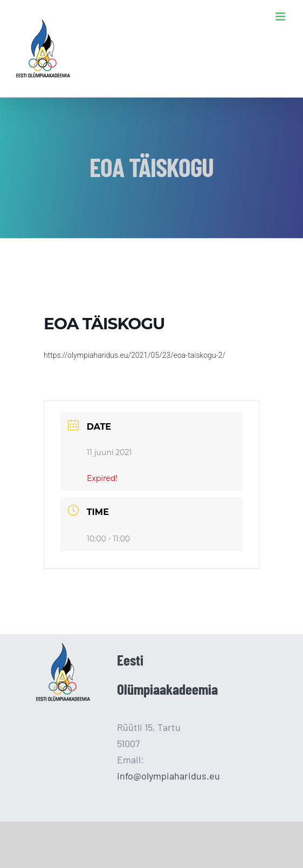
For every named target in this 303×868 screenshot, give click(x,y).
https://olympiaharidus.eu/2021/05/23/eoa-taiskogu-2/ (135, 355)
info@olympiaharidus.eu (168, 776)
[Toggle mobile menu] (281, 16)
